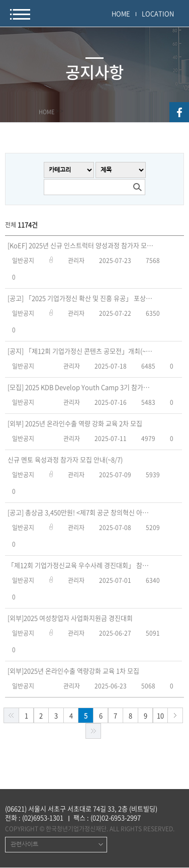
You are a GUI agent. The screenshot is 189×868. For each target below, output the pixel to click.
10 (160, 715)
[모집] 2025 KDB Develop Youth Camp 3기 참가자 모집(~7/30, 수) (80, 387)
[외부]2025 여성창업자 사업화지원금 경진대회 (70, 618)
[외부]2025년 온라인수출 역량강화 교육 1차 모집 (73, 671)
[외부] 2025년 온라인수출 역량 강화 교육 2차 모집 (75, 423)
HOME (121, 13)
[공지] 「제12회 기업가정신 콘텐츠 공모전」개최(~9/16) (80, 351)
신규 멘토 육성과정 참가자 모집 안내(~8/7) (65, 460)
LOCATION (158, 13)
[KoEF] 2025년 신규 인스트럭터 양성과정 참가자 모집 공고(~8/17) (80, 245)
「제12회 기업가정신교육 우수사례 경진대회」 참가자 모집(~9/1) (80, 565)
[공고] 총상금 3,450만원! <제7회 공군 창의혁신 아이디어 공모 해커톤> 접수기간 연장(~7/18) (80, 512)
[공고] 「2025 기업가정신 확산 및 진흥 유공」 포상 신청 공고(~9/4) (80, 298)
